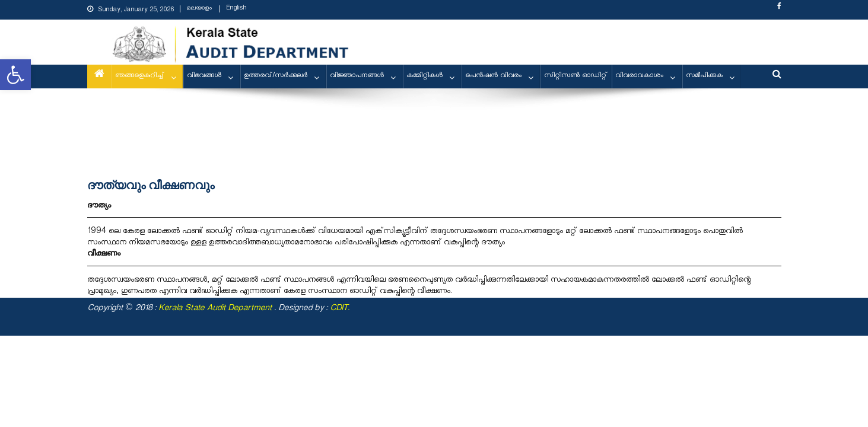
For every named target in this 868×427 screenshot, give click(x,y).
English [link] (236, 9)
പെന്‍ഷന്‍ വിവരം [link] (493, 76)
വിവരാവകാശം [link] (639, 76)
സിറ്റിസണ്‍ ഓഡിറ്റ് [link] (576, 76)
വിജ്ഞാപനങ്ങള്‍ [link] (357, 76)
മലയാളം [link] (199, 9)
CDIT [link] (339, 309)
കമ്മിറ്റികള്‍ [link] (425, 76)
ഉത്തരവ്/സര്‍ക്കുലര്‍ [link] (276, 76)
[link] (15, 75)
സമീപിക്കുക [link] (704, 76)
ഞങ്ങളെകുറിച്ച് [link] (140, 76)
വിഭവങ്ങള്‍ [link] (204, 76)
